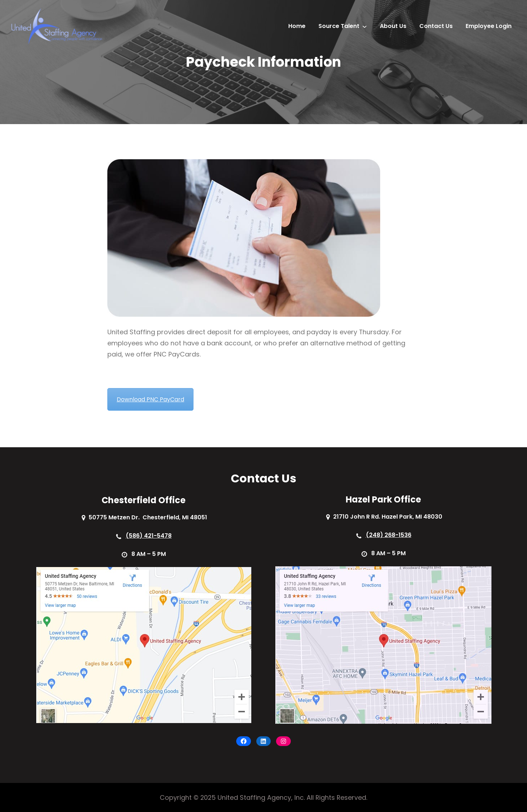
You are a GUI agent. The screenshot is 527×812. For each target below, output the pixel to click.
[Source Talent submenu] (365, 26)
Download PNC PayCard (150, 399)
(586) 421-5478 (149, 536)
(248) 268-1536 (389, 535)
